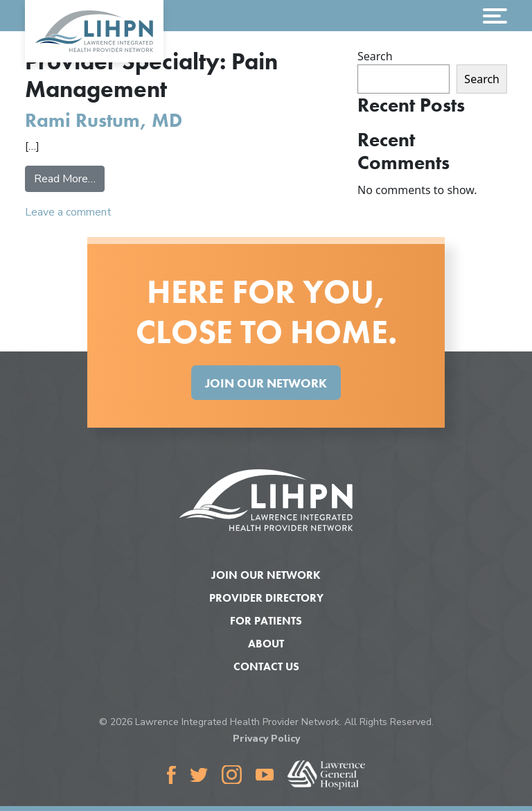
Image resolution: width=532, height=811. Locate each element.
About (266, 644)
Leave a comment (68, 212)
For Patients (266, 621)
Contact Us (266, 666)
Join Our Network (266, 383)
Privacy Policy (266, 739)
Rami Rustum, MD (104, 120)
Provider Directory (266, 598)
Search (375, 56)
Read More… (69, 178)
